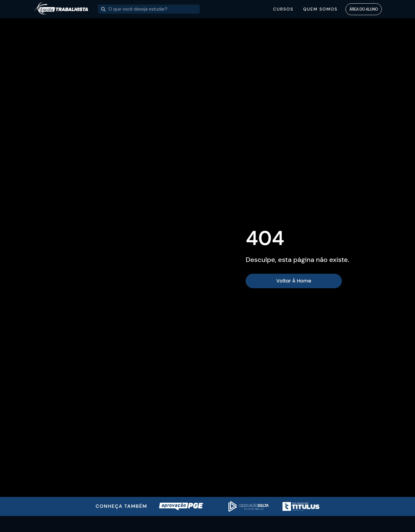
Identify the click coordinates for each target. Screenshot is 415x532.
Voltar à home (294, 281)
